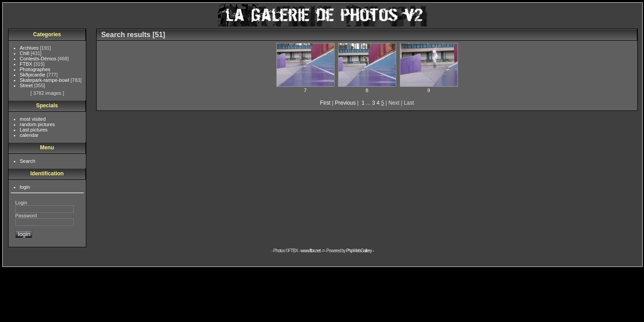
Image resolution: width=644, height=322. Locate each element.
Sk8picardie (33, 75)
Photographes (35, 69)
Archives (30, 48)
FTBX (27, 64)
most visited (33, 119)
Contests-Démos (39, 59)
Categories (47, 34)
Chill (25, 53)
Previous (345, 103)
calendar (29, 135)
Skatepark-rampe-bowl (45, 80)
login (25, 187)
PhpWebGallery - (360, 251)
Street (27, 85)
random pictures (37, 124)
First (325, 103)
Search (28, 161)
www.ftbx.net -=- (314, 251)
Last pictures (34, 130)
